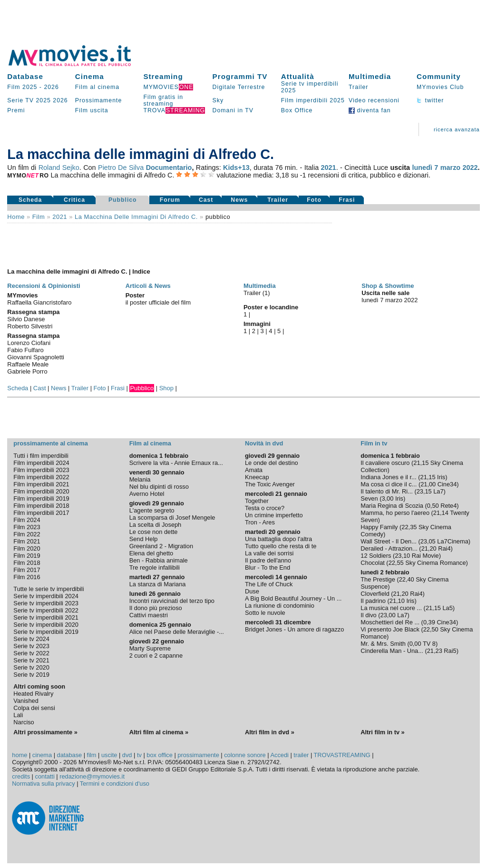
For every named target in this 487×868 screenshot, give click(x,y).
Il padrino (373, 601)
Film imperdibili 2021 (41, 484)
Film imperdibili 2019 (41, 498)
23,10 (402, 556)
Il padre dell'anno (268, 560)
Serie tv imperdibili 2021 (46, 617)
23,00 (388, 615)
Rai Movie (425, 556)
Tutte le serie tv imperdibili (49, 589)
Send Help (144, 539)
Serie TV (20, 100)
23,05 (428, 541)
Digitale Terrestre (239, 87)
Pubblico (123, 200)
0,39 (429, 622)
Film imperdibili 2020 (41, 491)
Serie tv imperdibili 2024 (46, 596)
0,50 (433, 506)
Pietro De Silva (121, 168)
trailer (301, 755)
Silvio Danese (26, 319)
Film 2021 (27, 541)
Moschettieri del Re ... (390, 622)
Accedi (279, 755)
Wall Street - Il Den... (389, 541)
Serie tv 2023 (31, 646)
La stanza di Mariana (158, 584)
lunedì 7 (425, 168)
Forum (170, 200)
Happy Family (379, 527)
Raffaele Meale (28, 364)
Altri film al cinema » (159, 732)
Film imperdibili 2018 (41, 506)
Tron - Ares (260, 522)
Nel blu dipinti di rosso (159, 487)
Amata (254, 470)
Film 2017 (27, 570)
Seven (369, 498)
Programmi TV (240, 76)
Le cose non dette (154, 532)
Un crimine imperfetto (274, 515)
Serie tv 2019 (31, 675)
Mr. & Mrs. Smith (383, 644)
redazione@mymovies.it (92, 776)
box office (160, 755)
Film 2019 (27, 556)
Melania (140, 479)
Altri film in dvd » (270, 732)
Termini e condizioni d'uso (115, 784)
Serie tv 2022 (31, 653)
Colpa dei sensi (34, 708)
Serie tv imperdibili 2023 (46, 603)
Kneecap (257, 477)
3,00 (387, 498)
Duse (252, 591)
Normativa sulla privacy (43, 784)
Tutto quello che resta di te (281, 546)
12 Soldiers (376, 556)
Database (25, 76)
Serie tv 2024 (31, 639)
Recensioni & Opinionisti (44, 286)
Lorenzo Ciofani (29, 343)
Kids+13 (236, 168)
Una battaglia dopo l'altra (278, 539)
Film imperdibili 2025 (313, 100)
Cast (206, 200)
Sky (218, 100)
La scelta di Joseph (156, 525)
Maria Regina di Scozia (392, 506)
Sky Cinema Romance (435, 563)
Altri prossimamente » (45, 732)
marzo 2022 (459, 168)
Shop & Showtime (388, 286)
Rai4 (444, 548)
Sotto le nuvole (265, 613)
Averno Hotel (147, 494)
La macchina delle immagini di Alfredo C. (136, 217)
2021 (329, 168)
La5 (447, 608)
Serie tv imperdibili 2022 (46, 610)
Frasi (347, 200)
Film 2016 (27, 577)
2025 (43, 100)
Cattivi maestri (149, 615)
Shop (166, 388)
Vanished (26, 701)
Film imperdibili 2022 (41, 477)
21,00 (428, 484)
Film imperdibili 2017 (41, 513)
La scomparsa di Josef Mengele (172, 518)
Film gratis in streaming (163, 100)
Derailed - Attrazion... (389, 548)
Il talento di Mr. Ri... (387, 491)
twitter (430, 100)
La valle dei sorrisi (269, 553)
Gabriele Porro (27, 371)
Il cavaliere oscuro (385, 463)
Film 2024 (27, 520)
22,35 (409, 527)
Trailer (358, 87)
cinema (42, 755)
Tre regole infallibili (155, 567)
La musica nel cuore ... (391, 608)
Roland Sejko (59, 168)
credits (21, 776)
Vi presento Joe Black (390, 629)
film (39, 217)
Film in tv (374, 443)
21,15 (421, 463)
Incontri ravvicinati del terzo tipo (172, 601)
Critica (74, 200)
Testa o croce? (265, 508)
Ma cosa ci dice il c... (389, 484)
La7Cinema (453, 541)
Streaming (163, 76)
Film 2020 (27, 548)
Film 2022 (27, 534)
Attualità (298, 76)
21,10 (397, 601)
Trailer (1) (257, 293)
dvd (127, 755)
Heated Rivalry (33, 694)
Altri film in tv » (382, 732)
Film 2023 (27, 527)
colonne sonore (245, 755)
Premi (16, 110)
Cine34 (447, 484)
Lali (18, 715)
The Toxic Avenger (270, 484)
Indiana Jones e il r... (388, 477)
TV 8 (429, 644)
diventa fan (370, 110)
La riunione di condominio (280, 606)
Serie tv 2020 (31, 667)
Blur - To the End (268, 567)
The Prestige (378, 579)
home (19, 755)
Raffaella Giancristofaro (39, 302)
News (239, 200)
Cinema (90, 76)
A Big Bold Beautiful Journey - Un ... (293, 598)
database (70, 755)
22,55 (396, 563)
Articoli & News (148, 286)
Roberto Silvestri (30, 326)
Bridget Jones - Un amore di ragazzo (294, 629)
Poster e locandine (271, 307)
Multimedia (370, 76)
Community (439, 76)
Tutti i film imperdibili (41, 456)
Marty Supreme (150, 648)
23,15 (424, 491)
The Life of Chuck (269, 584)
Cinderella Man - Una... (392, 651)
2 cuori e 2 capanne (156, 656)
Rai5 (450, 651)
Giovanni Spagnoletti (36, 357)
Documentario (169, 168)
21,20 (429, 548)
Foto (314, 200)
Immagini (257, 324)
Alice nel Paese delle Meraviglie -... (177, 632)
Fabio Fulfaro (25, 350)
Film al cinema (97, 87)
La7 (438, 491)
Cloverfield (375, 594)
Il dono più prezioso (156, 608)
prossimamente (198, 755)
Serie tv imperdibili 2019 (46, 632)
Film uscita (92, 110)
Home (16, 217)
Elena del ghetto (151, 553)
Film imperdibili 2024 (41, 463)
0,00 (415, 644)
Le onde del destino (272, 463)
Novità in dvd (264, 443)
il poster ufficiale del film (158, 302)
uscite (109, 755)
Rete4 (448, 506)
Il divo (368, 615)
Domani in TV (233, 110)
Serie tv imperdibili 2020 (46, 625)
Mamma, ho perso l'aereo (395, 513)
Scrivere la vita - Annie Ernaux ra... (176, 463)
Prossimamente (99, 100)
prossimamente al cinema (50, 443)
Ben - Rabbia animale (159, 560)
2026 (51, 87)
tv (139, 755)
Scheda (30, 200)
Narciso (24, 722)
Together (257, 501)
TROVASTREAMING (342, 755)
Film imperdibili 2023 (41, 470)
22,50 (431, 629)
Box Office (297, 110)
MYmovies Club (440, 87)
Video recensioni (374, 100)
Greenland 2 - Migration (161, 546)
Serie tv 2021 (31, 660)
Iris (441, 477)
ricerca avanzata (457, 129)
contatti (45, 776)
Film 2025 (22, 87)
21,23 (435, 651)
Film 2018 (27, 563)
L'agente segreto (152, 510)
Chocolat (373, 563)
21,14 (441, 513)
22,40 (407, 579)
